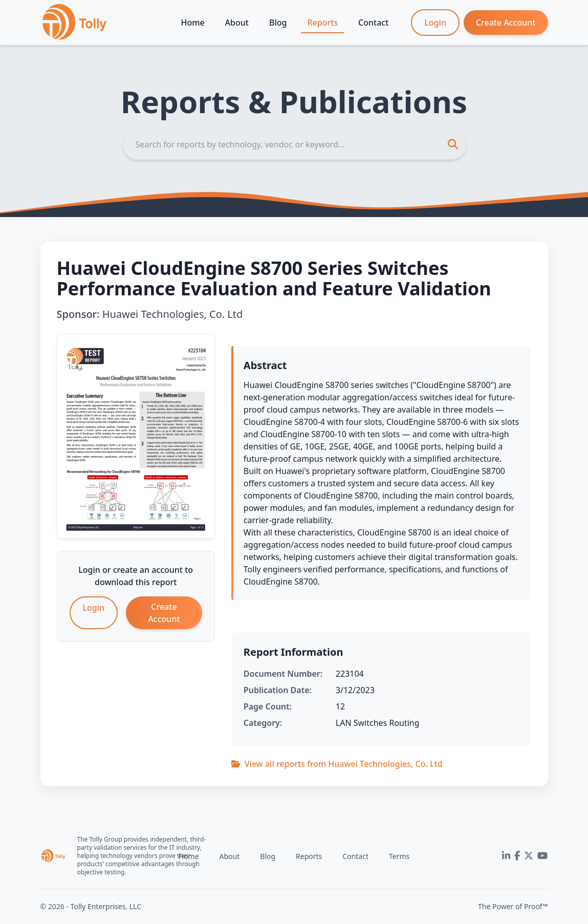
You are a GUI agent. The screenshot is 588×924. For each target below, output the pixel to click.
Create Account (506, 23)
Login (435, 23)
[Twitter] (529, 856)
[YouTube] (542, 856)
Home (193, 23)
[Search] (294, 144)
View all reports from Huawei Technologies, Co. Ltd (337, 764)
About (237, 23)
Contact (373, 23)
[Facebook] (517, 856)
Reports (322, 23)
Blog (278, 23)
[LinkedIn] (506, 856)
